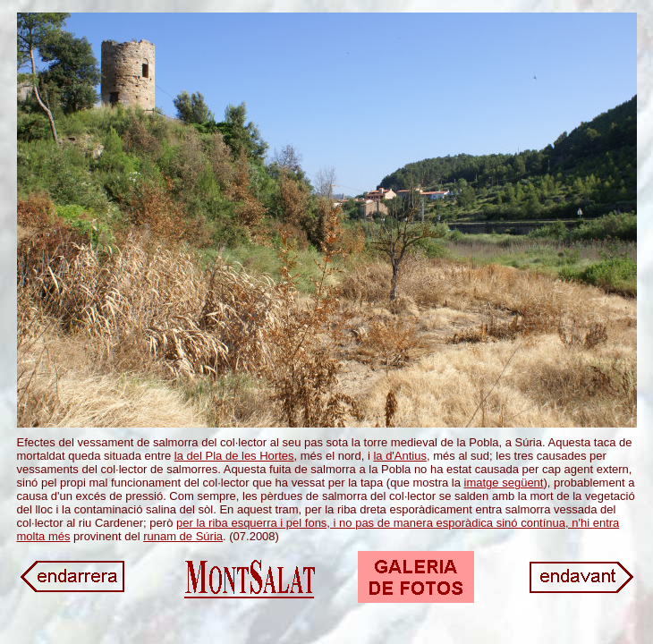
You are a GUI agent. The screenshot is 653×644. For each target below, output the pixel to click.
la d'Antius (400, 456)
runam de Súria (183, 536)
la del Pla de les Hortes (234, 456)
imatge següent (504, 483)
